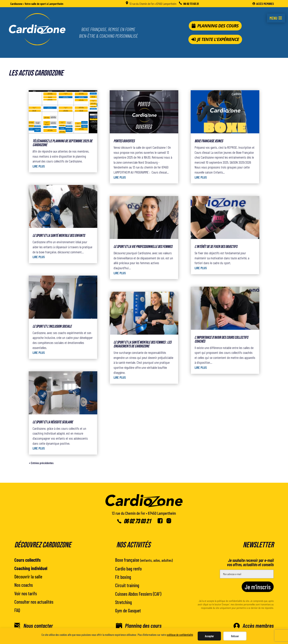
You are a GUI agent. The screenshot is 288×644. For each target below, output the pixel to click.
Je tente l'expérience (218, 39)
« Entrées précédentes (41, 463)
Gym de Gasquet (128, 611)
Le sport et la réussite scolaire (53, 422)
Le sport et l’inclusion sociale (52, 326)
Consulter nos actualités (34, 602)
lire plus (39, 166)
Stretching (123, 602)
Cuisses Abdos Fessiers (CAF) (138, 594)
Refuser (235, 636)
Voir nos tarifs (26, 593)
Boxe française (144, 560)
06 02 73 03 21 (137, 521)
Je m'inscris (258, 587)
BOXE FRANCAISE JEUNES (209, 141)
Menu (273, 18)
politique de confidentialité (180, 635)
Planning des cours (218, 26)
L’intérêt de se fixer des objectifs (216, 247)
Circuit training (127, 585)
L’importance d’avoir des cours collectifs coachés (221, 339)
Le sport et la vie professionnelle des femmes (143, 247)
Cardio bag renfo (128, 569)
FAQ (17, 610)
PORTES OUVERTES (124, 141)
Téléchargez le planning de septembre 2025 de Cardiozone (62, 143)
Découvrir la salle (28, 577)
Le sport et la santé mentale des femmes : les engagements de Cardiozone (142, 344)
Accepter (209, 636)
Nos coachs (24, 585)
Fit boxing (123, 577)
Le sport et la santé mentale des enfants (59, 236)
